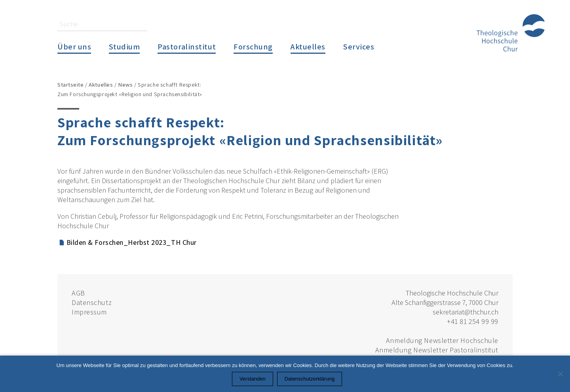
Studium (124, 46)
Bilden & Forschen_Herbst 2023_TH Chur (132, 242)
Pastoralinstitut (187, 46)
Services (359, 46)
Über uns (74, 46)
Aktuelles (308, 46)
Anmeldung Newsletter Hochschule (442, 340)
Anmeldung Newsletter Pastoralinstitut (437, 350)
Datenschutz (92, 302)
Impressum (89, 312)
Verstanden (253, 379)
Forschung (253, 46)
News (125, 84)
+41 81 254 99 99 (473, 321)
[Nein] (560, 374)
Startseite (71, 84)
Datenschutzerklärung (310, 379)
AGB (78, 293)
